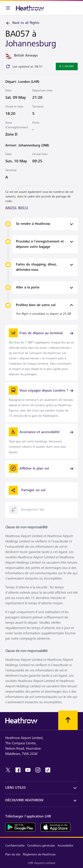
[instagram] (38, 770)
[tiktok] (48, 770)
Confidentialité (15, 846)
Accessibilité (65, 846)
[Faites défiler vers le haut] (68, 720)
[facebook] (18, 770)
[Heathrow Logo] (30, 8)
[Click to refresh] (8, 66)
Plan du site (13, 854)
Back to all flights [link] (22, 23)
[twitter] (8, 770)
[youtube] (28, 770)
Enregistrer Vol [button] (27, 510)
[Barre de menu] (8, 8)
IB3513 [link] (23, 208)
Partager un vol (27, 490)
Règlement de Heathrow (39, 854)
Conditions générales (41, 846)
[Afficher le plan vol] (41, 469)
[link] (41, 353)
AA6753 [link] (11, 208)
